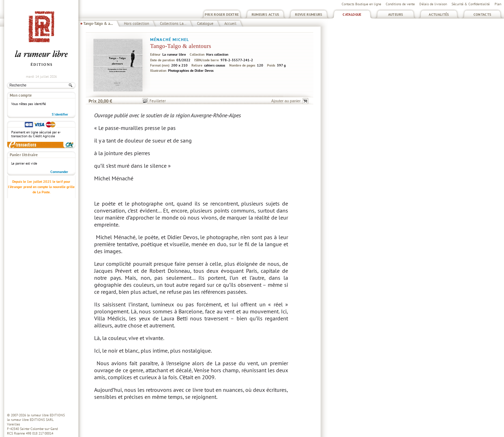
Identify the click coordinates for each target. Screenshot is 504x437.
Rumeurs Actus (265, 15)
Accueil (230, 23)
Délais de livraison (433, 4)
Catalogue (352, 15)
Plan (498, 4)
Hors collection (136, 23)
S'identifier (60, 114)
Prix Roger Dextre (222, 15)
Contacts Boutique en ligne (361, 4)
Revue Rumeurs (309, 15)
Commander (59, 172)
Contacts (482, 15)
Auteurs (396, 15)
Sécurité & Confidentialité (471, 4)
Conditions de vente (400, 4)
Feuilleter (158, 101)
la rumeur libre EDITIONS (46, 415)
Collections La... (173, 23)
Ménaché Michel (170, 39)
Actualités (439, 15)
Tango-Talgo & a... (98, 23)
